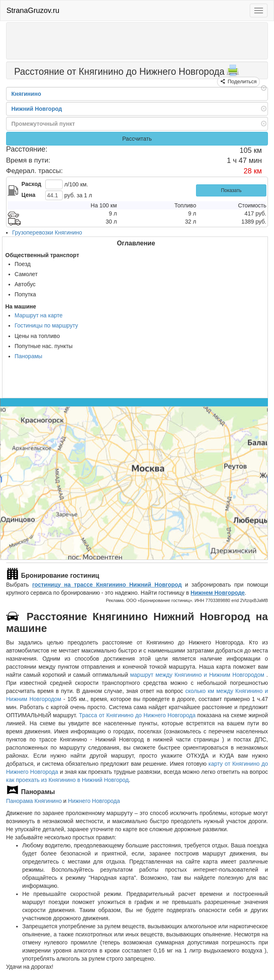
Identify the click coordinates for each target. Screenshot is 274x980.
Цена (28, 195)
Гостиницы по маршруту (46, 325)
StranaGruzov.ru (33, 11)
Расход (31, 184)
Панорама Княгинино (34, 801)
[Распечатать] (233, 73)
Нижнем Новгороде (218, 593)
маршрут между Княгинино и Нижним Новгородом (198, 675)
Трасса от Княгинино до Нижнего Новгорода (137, 715)
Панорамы (28, 356)
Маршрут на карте (39, 315)
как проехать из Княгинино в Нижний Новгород (67, 780)
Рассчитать (137, 139)
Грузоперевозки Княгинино (47, 232)
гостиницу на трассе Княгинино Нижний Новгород (107, 585)
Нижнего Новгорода (94, 801)
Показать (231, 190)
